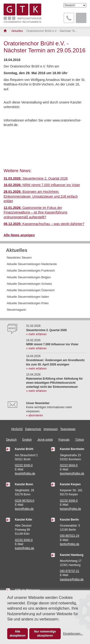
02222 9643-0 (69, 465)
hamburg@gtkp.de (72, 579)
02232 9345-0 (24, 465)
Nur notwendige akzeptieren (45, 634)
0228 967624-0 (25, 501)
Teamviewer (68, 429)
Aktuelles (17, 250)
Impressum (51, 429)
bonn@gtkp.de (24, 509)
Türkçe (80, 440)
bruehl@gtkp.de (25, 474)
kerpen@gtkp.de (70, 509)
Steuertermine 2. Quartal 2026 (36, 178)
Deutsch (11, 440)
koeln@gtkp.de (24, 548)
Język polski (45, 440)
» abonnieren (35, 415)
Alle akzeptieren (18, 634)
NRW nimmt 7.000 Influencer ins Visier (42, 185)
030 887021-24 (69, 536)
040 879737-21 (69, 571)
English (27, 440)
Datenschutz (33, 429)
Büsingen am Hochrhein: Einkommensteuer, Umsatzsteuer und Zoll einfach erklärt (41, 196)
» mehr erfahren (36, 334)
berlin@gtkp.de (69, 544)
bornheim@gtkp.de (72, 474)
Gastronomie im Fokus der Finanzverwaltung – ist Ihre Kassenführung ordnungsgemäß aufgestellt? (35, 212)
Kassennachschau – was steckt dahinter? (44, 224)
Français (64, 440)
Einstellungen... (73, 634)
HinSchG (17, 429)
